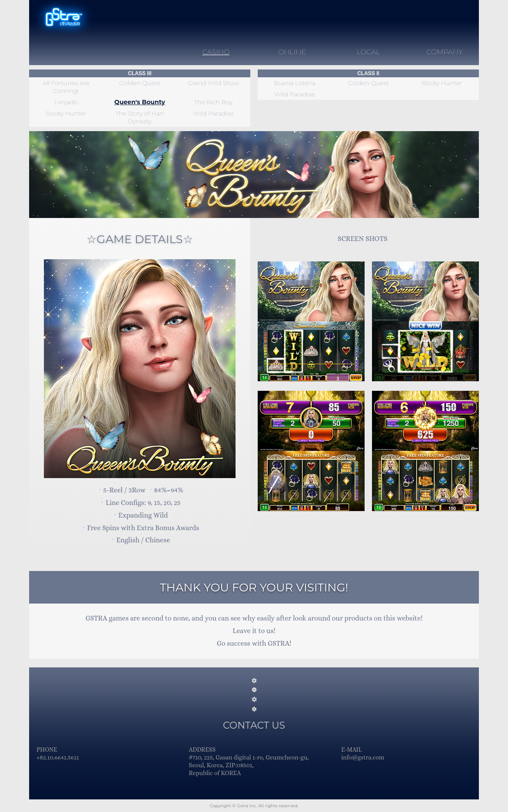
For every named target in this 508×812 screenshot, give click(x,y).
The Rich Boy (214, 102)
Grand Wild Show (213, 83)
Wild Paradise (213, 113)
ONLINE (292, 52)
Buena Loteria (295, 83)
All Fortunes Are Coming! (66, 87)
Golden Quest (139, 83)
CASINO (216, 52)
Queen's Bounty (140, 102)
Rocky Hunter (66, 113)
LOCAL (369, 52)
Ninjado (66, 102)
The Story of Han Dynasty (140, 117)
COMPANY (445, 52)
